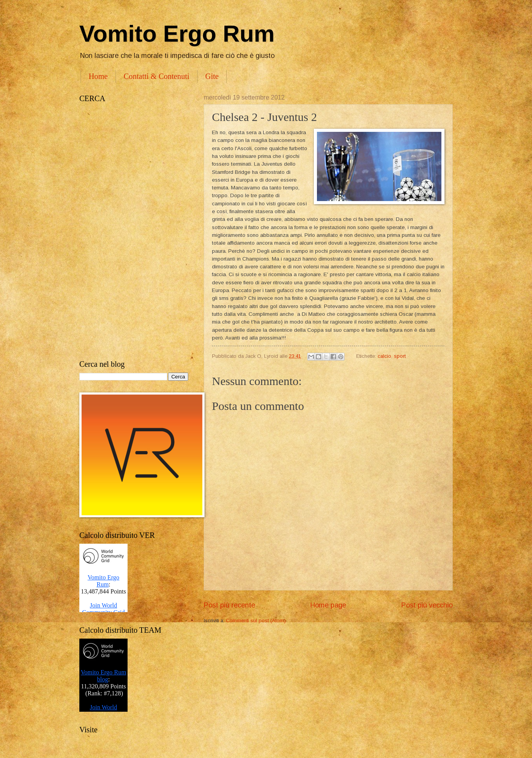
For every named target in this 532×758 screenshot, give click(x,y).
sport (400, 356)
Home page (328, 605)
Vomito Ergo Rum (177, 34)
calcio (384, 356)
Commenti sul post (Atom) (256, 621)
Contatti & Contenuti (157, 76)
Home (98, 76)
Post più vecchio (427, 605)
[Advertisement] (134, 231)
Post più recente (229, 605)
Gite (212, 76)
